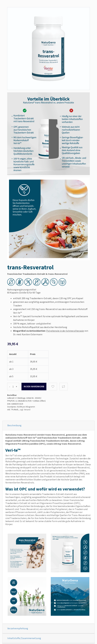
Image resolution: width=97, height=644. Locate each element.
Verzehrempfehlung (18, 628)
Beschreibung (14, 425)
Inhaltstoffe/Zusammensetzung (24, 638)
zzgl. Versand (25, 410)
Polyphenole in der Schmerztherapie (65, 331)
